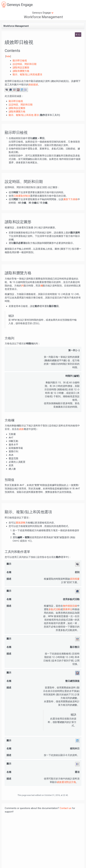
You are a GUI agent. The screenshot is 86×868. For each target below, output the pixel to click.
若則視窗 (75, 579)
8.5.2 (78, 35)
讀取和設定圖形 (17, 108)
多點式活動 (55, 609)
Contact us (65, 808)
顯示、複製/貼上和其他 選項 (24, 115)
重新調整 (21, 523)
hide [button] (8, 56)
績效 (21, 429)
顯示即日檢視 (16, 101)
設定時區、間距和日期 (21, 105)
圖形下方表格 (70, 199)
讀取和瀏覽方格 (17, 112)
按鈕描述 (33, 85)
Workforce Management (43, 17)
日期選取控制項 (22, 196)
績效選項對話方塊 (66, 782)
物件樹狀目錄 (70, 606)
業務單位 (68, 609)
